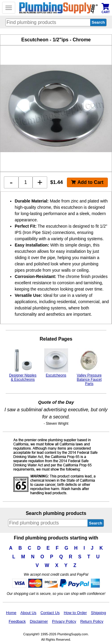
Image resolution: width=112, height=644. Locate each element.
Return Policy (92, 621)
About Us (28, 613)
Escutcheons (56, 363)
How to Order (75, 613)
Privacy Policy (64, 621)
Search (96, 523)
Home (11, 613)
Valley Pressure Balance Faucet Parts (89, 367)
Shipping (98, 613)
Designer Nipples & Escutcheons (23, 365)
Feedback (17, 621)
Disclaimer (39, 621)
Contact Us (50, 613)
